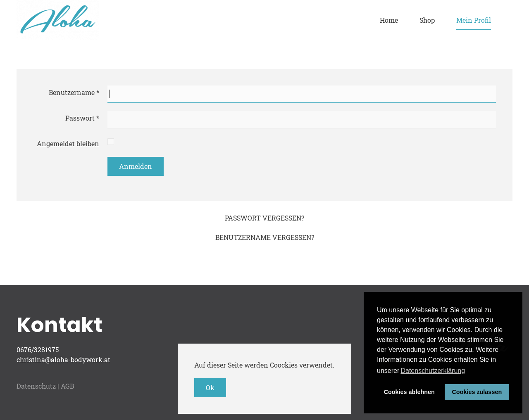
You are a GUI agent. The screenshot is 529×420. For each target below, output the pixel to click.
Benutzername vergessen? (265, 237)
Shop (427, 20)
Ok (210, 388)
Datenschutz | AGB (45, 386)
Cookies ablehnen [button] (409, 392)
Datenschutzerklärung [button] (433, 371)
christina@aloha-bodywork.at (63, 359)
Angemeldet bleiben (68, 144)
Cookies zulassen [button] (477, 392)
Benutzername (74, 92)
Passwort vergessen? (264, 218)
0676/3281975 (38, 350)
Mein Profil (474, 20)
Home (389, 20)
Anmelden (136, 166)
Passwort (82, 118)
